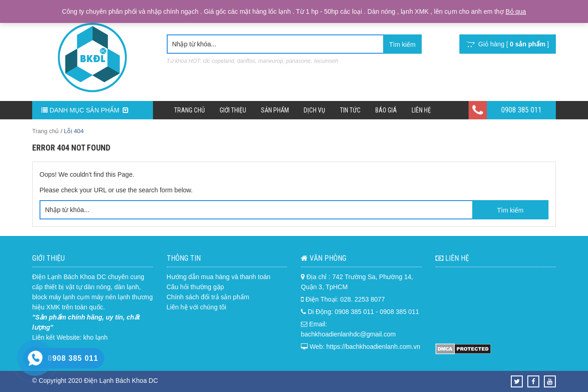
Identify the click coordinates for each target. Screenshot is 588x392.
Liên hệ (421, 110)
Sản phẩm (275, 110)
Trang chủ (189, 110)
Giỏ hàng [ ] (508, 44)
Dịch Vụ (314, 110)
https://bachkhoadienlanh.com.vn (373, 347)
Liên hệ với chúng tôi (197, 307)
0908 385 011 (521, 110)
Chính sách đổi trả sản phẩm (208, 297)
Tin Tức (350, 110)
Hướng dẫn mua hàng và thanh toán (219, 277)
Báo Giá (386, 110)
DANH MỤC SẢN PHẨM (85, 110)
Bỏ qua (516, 11)
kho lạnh (95, 337)
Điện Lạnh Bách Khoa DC (69, 277)
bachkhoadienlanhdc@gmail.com (348, 334)
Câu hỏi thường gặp (195, 287)
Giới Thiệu (233, 110)
